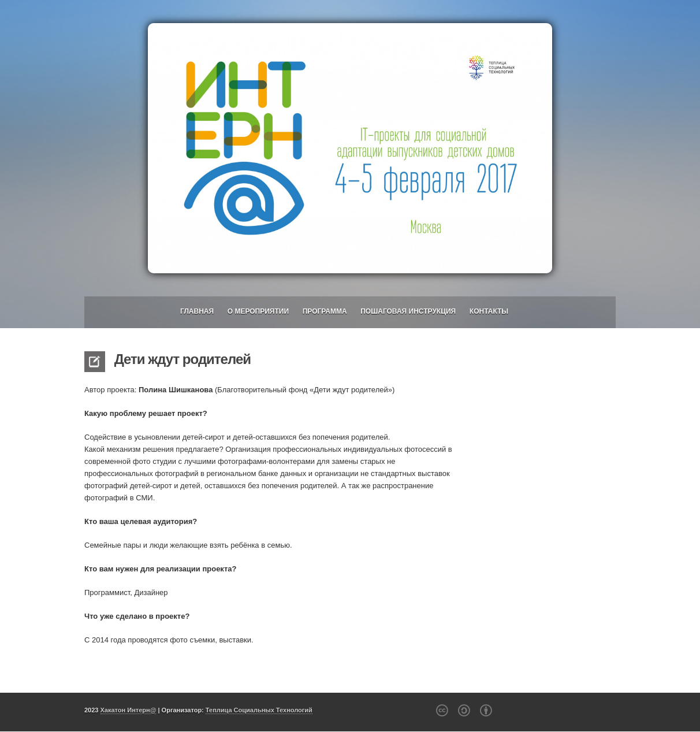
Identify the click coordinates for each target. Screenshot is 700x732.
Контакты (489, 311)
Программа (325, 311)
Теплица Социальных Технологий (259, 710)
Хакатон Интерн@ (129, 710)
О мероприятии (258, 311)
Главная (197, 311)
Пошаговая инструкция (408, 311)
